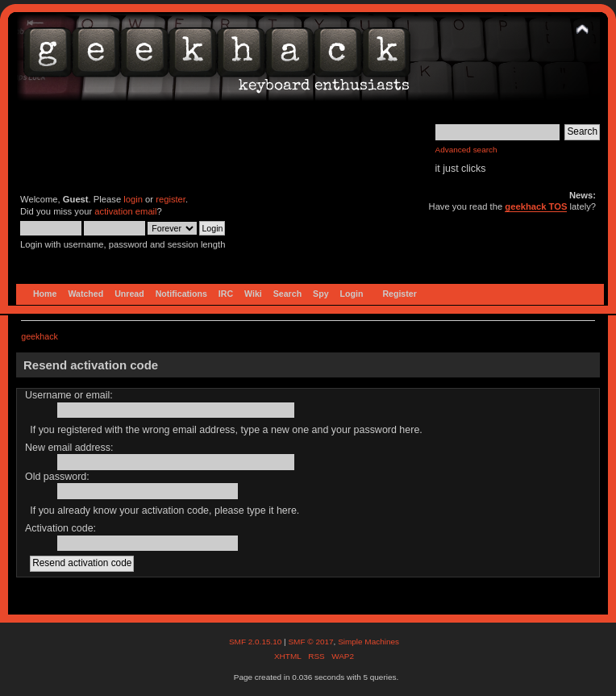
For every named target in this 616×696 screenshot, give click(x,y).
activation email (125, 211)
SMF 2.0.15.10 (256, 642)
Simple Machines (368, 642)
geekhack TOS (536, 206)
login (133, 199)
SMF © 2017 (310, 642)
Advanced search (466, 150)
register (171, 199)
